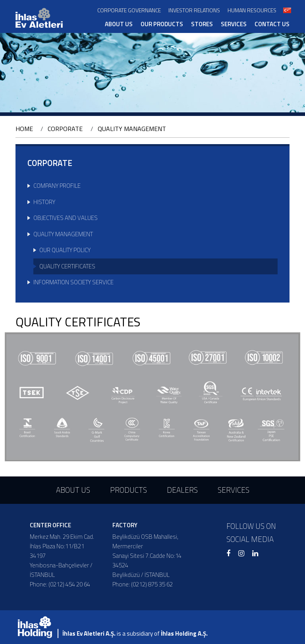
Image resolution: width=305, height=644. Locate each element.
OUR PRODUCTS (162, 24)
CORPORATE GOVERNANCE (129, 10)
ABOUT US (119, 24)
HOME (24, 129)
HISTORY (44, 202)
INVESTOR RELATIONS (194, 10)
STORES (202, 24)
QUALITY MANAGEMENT (132, 129)
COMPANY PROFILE (57, 186)
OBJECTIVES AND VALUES (66, 218)
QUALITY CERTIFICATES (67, 266)
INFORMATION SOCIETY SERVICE (73, 282)
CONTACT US (272, 24)
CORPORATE (65, 129)
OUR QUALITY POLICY (65, 250)
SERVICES (234, 24)
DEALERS (182, 490)
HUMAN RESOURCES (252, 10)
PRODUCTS (128, 490)
